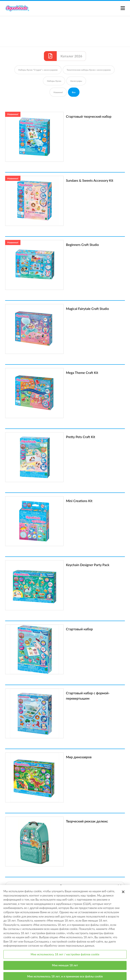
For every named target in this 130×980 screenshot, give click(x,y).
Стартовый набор (79, 629)
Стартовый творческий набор (89, 116)
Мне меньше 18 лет (65, 967)
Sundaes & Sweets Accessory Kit (90, 180)
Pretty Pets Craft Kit (80, 437)
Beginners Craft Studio (82, 245)
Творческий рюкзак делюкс (87, 821)
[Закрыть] (123, 894)
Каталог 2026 (71, 56)
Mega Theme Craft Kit (82, 373)
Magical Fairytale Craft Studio (87, 309)
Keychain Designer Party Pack (88, 565)
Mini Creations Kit (79, 501)
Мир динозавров (79, 757)
